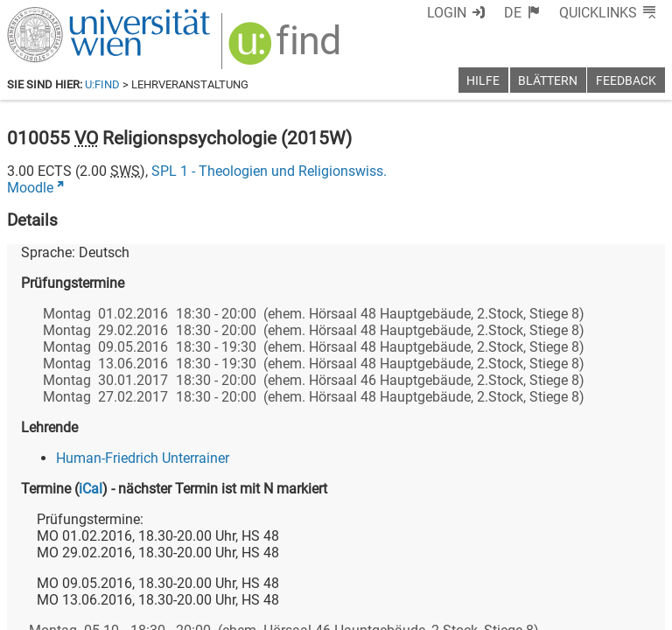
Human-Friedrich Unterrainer (143, 458)
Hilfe (483, 81)
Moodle (30, 188)
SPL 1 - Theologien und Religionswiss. (269, 171)
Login (447, 13)
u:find (102, 84)
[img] (287, 49)
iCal (91, 489)
